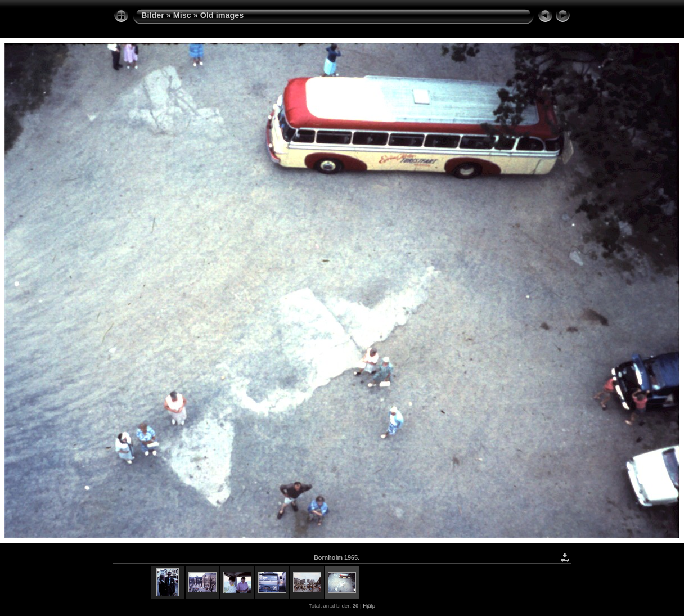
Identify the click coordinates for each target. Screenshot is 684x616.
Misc (182, 15)
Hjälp (369, 606)
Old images (222, 15)
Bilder (153, 15)
